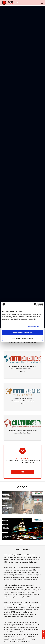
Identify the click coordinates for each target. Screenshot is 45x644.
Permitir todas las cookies (22, 333)
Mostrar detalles (33, 327)
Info (22, 472)
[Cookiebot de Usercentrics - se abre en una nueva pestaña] (34, 304)
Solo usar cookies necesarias (22, 338)
